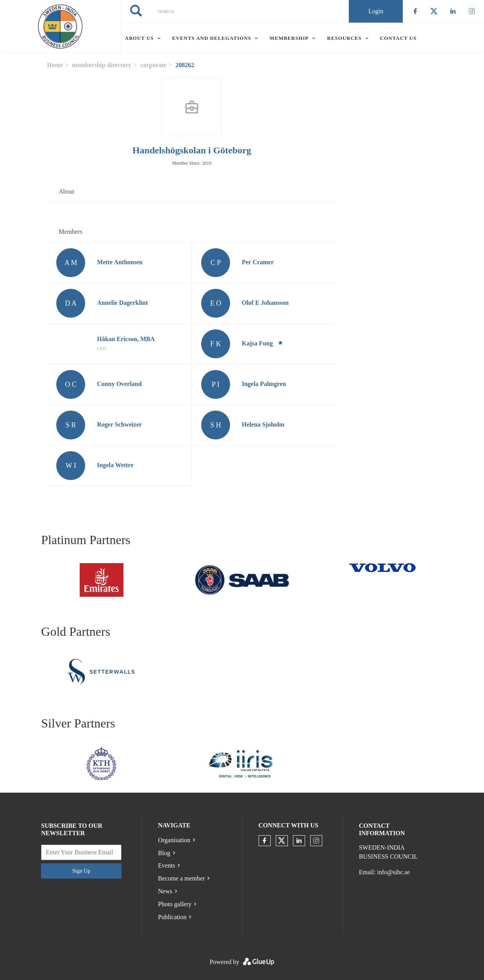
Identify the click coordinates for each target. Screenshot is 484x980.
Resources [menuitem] (344, 38)
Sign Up (81, 871)
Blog (164, 853)
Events (167, 865)
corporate (154, 65)
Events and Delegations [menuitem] (212, 38)
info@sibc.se (393, 872)
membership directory (102, 65)
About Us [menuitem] (139, 38)
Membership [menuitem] (289, 38)
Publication (172, 917)
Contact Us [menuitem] (398, 38)
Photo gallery (175, 904)
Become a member (182, 878)
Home (55, 65)
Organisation (174, 840)
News (165, 891)
